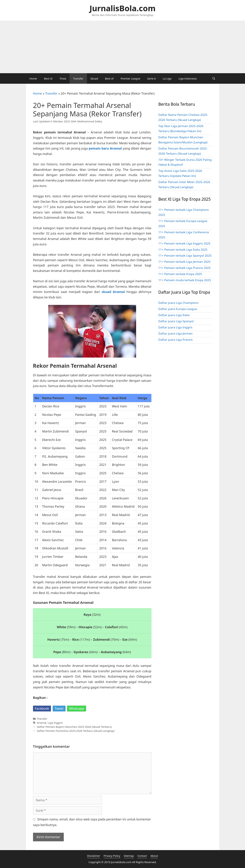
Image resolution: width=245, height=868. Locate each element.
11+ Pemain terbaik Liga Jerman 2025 (184, 262)
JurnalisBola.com (122, 8)
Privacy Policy (112, 856)
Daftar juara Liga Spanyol (176, 321)
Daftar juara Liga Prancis (176, 340)
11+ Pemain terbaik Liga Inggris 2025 (184, 243)
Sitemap (129, 856)
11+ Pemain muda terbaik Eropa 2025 (185, 280)
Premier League (130, 78)
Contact (142, 856)
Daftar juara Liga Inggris (175, 327)
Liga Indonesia (187, 78)
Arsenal (42, 723)
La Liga (167, 78)
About (154, 856)
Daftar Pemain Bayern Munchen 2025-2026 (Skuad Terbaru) (74, 727)
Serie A (151, 78)
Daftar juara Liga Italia (174, 315)
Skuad (94, 78)
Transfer (78, 78)
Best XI (48, 78)
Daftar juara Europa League (178, 309)
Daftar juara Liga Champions (178, 303)
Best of (109, 78)
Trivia (63, 78)
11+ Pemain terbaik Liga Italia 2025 (183, 250)
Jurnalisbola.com (121, 862)
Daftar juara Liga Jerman (176, 333)
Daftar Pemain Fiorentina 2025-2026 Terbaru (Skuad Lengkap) (76, 731)
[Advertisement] (123, 47)
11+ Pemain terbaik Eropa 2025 (180, 274)
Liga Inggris (55, 723)
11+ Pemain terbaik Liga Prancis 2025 (185, 268)
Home (33, 78)
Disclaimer (94, 856)
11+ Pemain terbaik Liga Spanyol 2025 (185, 255)
